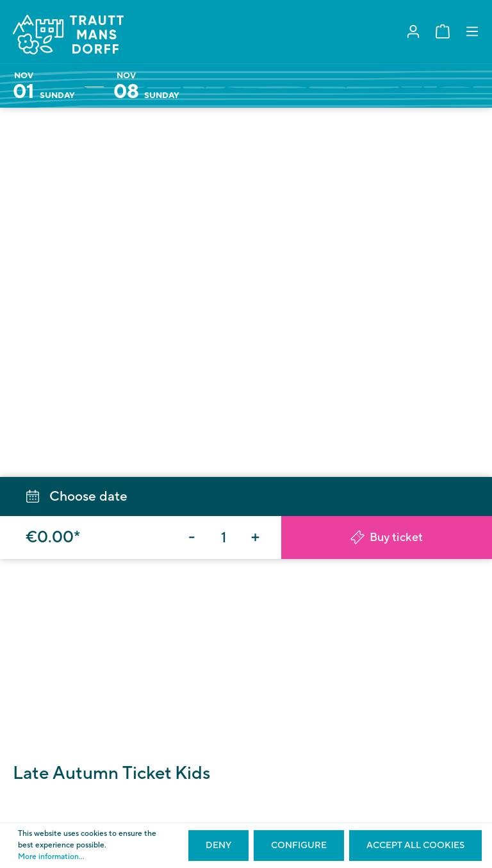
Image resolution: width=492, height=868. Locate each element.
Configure (299, 846)
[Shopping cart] (443, 32)
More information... (51, 857)
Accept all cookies (415, 846)
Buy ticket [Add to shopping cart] (387, 538)
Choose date (77, 497)
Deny (218, 846)
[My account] (413, 32)
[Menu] (472, 32)
